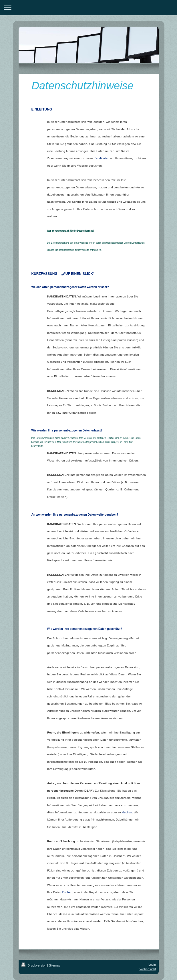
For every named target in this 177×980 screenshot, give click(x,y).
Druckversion (34, 965)
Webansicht (148, 969)
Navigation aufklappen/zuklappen (88, 8)
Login (152, 965)
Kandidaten (102, 158)
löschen (127, 812)
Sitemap (54, 965)
